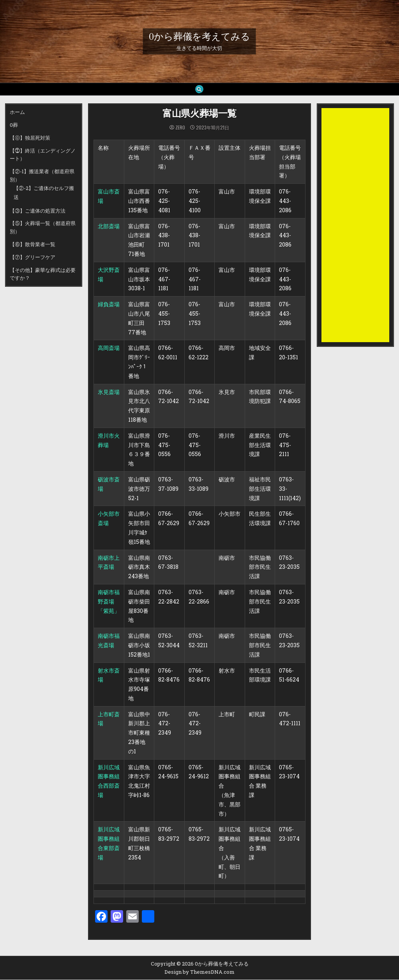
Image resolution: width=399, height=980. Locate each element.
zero (180, 128)
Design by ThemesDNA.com (199, 972)
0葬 (14, 125)
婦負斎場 (109, 304)
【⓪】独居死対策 (30, 138)
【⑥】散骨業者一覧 (33, 245)
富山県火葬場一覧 (199, 114)
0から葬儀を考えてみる (199, 37)
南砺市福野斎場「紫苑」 (109, 602)
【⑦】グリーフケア (33, 257)
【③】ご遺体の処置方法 (38, 211)
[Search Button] (199, 89)
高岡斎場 (109, 348)
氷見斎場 (109, 392)
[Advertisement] (355, 225)
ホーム (17, 112)
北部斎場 (109, 226)
